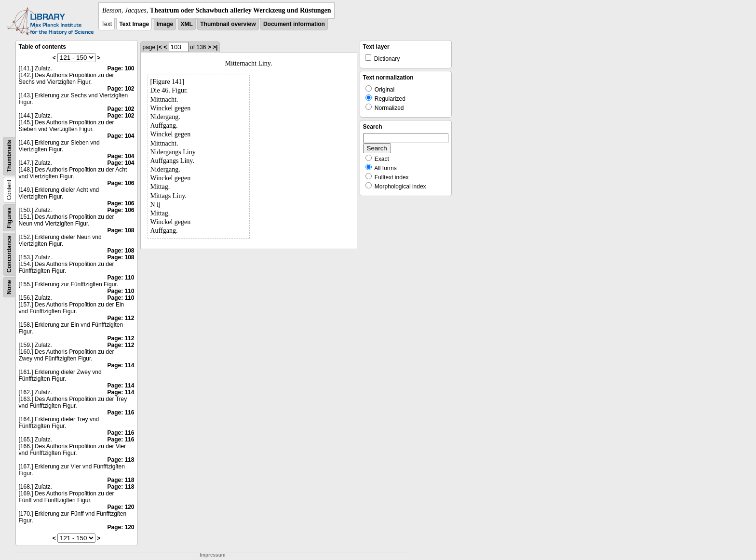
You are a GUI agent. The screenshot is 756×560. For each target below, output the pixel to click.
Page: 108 (121, 230)
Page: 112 (121, 318)
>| (215, 47)
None (9, 287)
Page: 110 (121, 278)
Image (165, 24)
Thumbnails (9, 156)
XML (187, 24)
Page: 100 (121, 68)
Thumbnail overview (228, 24)
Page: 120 (121, 507)
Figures (9, 218)
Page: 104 (121, 136)
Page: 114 (121, 365)
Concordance (9, 254)
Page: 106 (121, 183)
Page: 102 (121, 89)
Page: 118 (121, 460)
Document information (294, 24)
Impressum (212, 555)
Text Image (134, 24)
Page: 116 (121, 413)
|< (160, 47)
